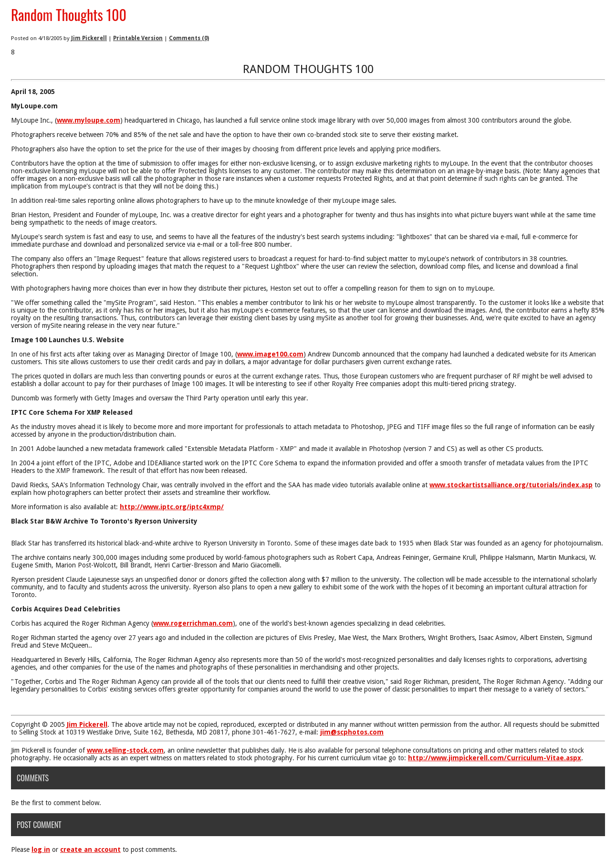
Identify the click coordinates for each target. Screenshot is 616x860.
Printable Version (138, 38)
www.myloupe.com (89, 120)
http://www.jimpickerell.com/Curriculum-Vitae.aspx (495, 758)
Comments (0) (189, 38)
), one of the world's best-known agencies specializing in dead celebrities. (339, 623)
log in (41, 850)
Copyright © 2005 (39, 724)
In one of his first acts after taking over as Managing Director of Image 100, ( (124, 354)
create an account (90, 850)
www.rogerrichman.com (193, 623)
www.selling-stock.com (125, 750)
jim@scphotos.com (352, 732)
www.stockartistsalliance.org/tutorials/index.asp (511, 485)
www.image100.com (270, 354)
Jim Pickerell (89, 38)
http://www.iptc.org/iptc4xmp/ (172, 507)
